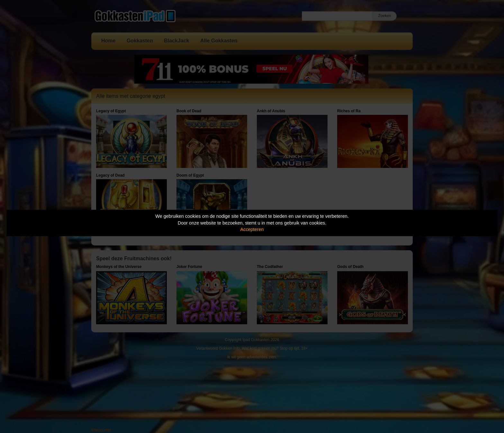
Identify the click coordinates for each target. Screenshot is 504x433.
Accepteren (252, 229)
